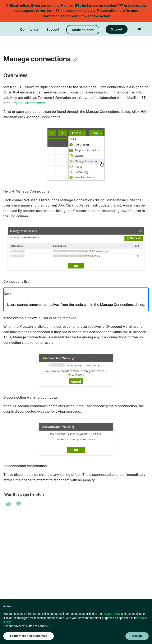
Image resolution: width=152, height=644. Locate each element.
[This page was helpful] (8, 504)
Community (29, 29)
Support (53, 29)
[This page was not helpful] (19, 504)
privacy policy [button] (111, 614)
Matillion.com (83, 30)
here (121, 11)
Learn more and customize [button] (29, 636)
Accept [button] (137, 636)
